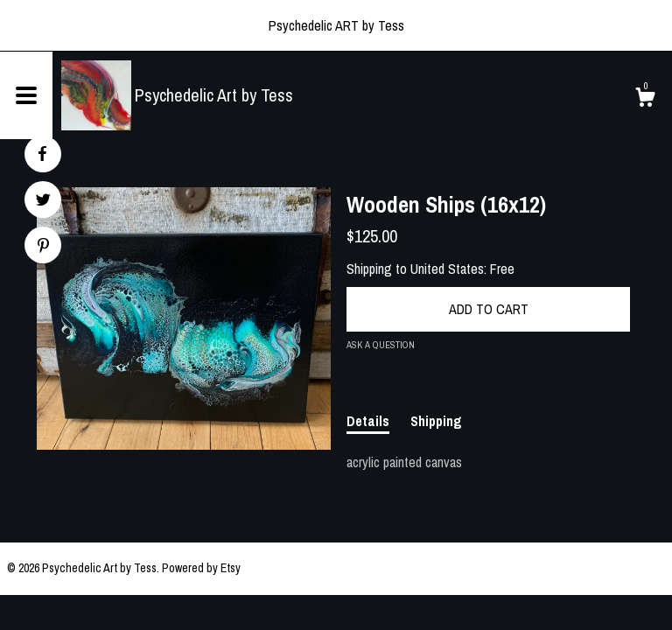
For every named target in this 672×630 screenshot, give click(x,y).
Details (368, 421)
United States (447, 269)
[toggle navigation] (26, 95)
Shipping (436, 421)
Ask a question (381, 345)
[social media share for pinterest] (43, 247)
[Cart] (645, 100)
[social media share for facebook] (42, 154)
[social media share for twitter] (43, 202)
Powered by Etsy (201, 568)
